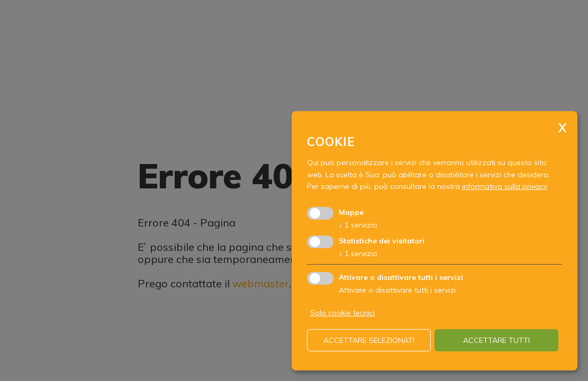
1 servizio (358, 225)
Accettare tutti (496, 340)
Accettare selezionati (369, 340)
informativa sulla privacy (504, 186)
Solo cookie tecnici (342, 313)
